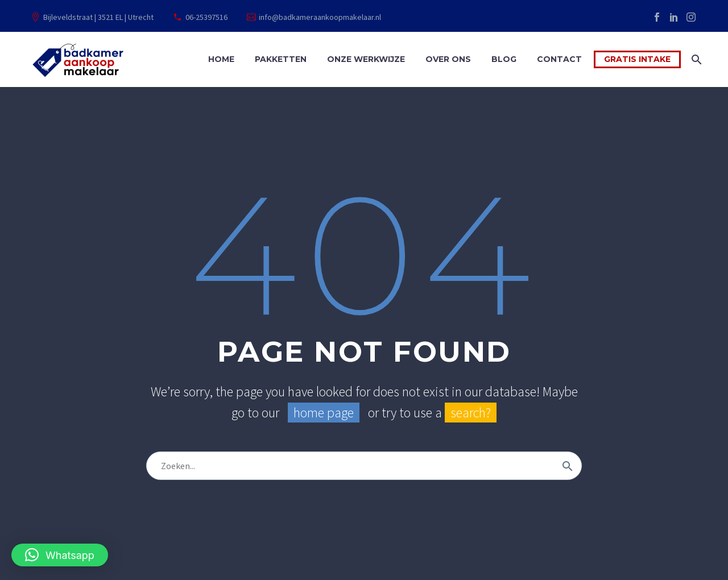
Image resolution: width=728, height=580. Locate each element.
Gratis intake (637, 59)
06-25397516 (206, 17)
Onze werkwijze (366, 59)
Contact (559, 59)
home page (324, 413)
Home (221, 59)
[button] (60, 555)
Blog (504, 59)
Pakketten (281, 59)
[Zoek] (695, 59)
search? (471, 413)
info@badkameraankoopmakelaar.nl (320, 17)
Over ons (448, 59)
